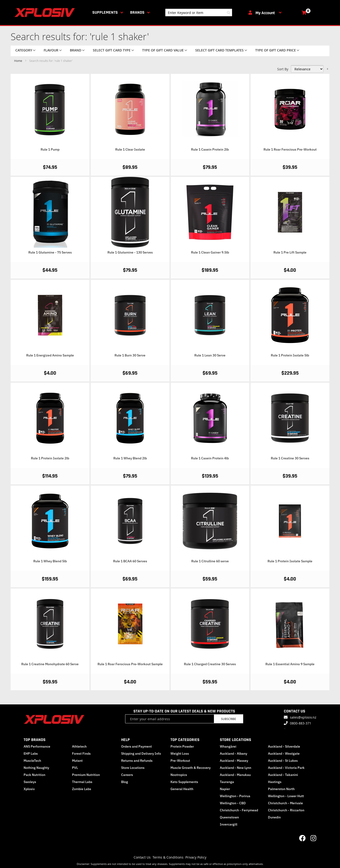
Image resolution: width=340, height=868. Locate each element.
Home (19, 61)
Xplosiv (29, 789)
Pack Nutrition (34, 775)
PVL (75, 768)
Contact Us (142, 857)
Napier (225, 789)
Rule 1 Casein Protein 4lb (210, 458)
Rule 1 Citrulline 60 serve (210, 561)
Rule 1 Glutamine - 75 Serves (50, 252)
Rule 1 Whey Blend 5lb (50, 561)
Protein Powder (182, 746)
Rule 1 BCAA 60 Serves (130, 561)
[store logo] (46, 13)
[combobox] (199, 13)
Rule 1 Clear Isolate (130, 149)
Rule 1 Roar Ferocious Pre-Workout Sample (130, 664)
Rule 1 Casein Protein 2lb (210, 149)
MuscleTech (32, 761)
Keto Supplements (184, 782)
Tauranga (227, 782)
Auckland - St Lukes (283, 761)
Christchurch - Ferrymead (239, 810)
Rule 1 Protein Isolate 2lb (50, 458)
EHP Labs (31, 754)
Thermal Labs (82, 782)
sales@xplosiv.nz (303, 717)
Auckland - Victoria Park (286, 768)
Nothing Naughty (36, 768)
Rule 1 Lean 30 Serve (210, 355)
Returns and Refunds (137, 761)
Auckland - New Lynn (236, 768)
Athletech (79, 746)
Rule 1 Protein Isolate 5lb (290, 355)
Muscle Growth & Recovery (191, 768)
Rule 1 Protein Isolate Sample (290, 561)
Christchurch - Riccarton (286, 810)
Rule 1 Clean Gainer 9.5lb (210, 252)
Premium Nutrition (86, 775)
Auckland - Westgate (284, 754)
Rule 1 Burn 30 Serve (130, 355)
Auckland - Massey (234, 761)
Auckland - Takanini (283, 775)
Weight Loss (180, 754)
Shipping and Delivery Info (141, 754)
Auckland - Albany (234, 754)
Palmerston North (281, 789)
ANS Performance (37, 746)
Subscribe (229, 719)
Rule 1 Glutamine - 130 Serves (130, 252)
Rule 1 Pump (50, 149)
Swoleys (30, 782)
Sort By (283, 69)
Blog (125, 782)
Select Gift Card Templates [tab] (219, 50)
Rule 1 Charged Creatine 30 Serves (210, 664)
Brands (137, 12)
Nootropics (179, 775)
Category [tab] (24, 50)
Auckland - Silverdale (284, 746)
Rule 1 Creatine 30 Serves (290, 458)
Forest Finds (81, 754)
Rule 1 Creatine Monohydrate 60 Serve (50, 664)
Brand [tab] (76, 50)
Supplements (105, 12)
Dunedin (274, 817)
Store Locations (133, 768)
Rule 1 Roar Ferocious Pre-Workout (290, 149)
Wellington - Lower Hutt (286, 796)
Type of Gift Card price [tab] (276, 50)
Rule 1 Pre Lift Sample (290, 252)
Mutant (77, 761)
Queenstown (229, 817)
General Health (182, 789)
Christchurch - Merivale (285, 803)
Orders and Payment (136, 746)
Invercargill (229, 824)
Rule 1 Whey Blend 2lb (130, 458)
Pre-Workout (180, 761)
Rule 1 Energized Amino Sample (50, 355)
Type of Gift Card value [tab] (163, 50)
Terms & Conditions (168, 857)
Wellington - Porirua (235, 796)
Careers (127, 775)
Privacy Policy (196, 857)
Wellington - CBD (233, 803)
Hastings (275, 782)
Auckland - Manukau (235, 775)
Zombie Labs (82, 789)
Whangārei (228, 746)
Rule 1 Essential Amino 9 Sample (290, 664)
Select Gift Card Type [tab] (112, 50)
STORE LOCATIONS (236, 740)
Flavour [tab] (51, 50)
